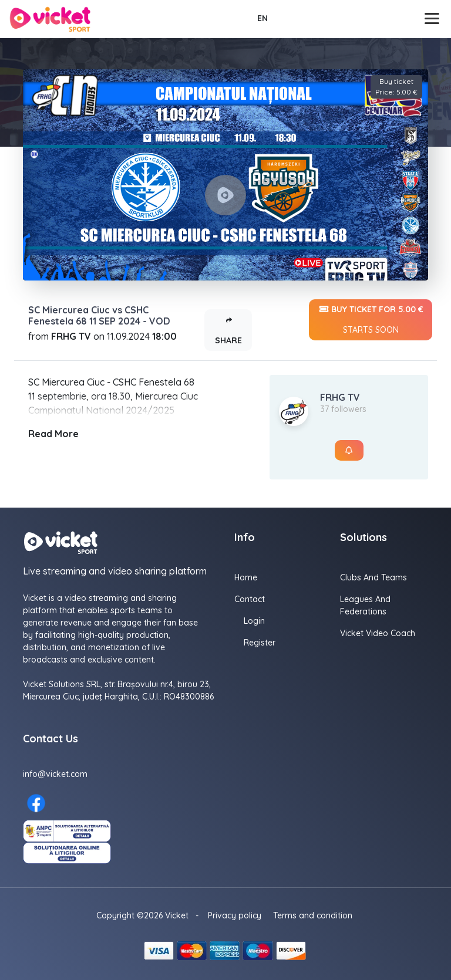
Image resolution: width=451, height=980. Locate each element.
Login (254, 621)
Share (228, 328)
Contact (250, 599)
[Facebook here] (36, 803)
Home (246, 577)
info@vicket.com (55, 774)
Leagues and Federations (365, 605)
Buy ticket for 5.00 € (371, 320)
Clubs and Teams (373, 577)
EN (262, 18)
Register (260, 643)
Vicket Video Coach (378, 633)
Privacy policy (235, 915)
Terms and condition (313, 915)
